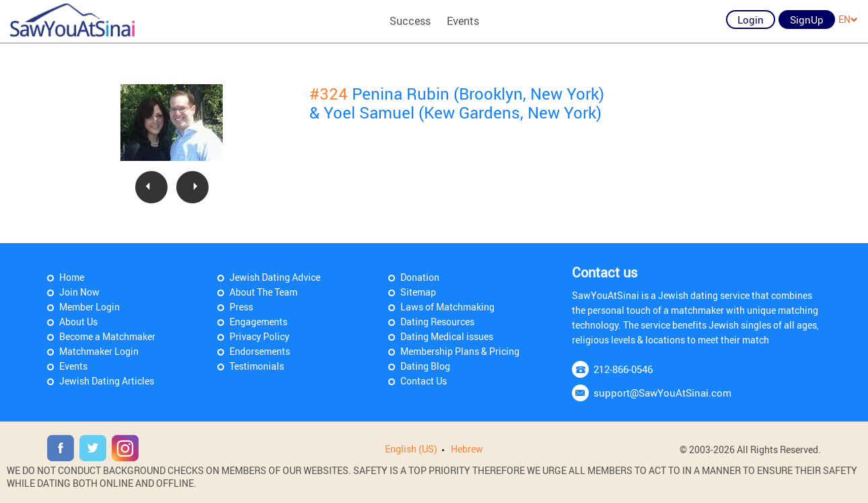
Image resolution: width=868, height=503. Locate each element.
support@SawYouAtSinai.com (662, 393)
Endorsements (260, 351)
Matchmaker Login (99, 351)
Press (241, 307)
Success (410, 21)
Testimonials (257, 366)
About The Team (263, 292)
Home (72, 277)
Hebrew (467, 449)
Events (463, 21)
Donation (420, 277)
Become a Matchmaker (107, 336)
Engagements (258, 322)
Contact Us (424, 381)
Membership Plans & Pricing (460, 351)
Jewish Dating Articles (107, 381)
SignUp (807, 20)
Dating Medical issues (447, 336)
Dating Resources (437, 322)
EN (848, 19)
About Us (78, 322)
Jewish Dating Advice (275, 277)
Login (751, 20)
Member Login (89, 307)
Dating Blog (425, 366)
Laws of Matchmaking (447, 307)
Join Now (79, 292)
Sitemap (418, 292)
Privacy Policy (259, 336)
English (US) (411, 449)
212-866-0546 (623, 369)
